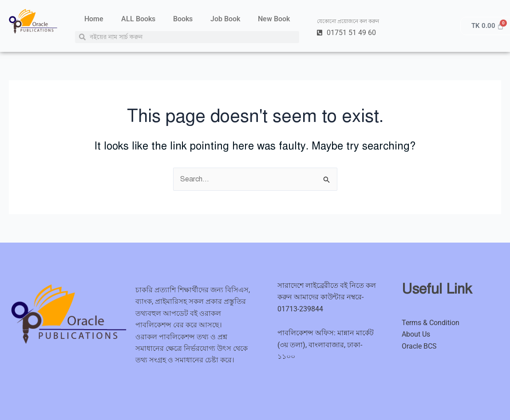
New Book (274, 19)
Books (183, 19)
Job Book (225, 19)
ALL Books (138, 19)
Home (94, 19)
